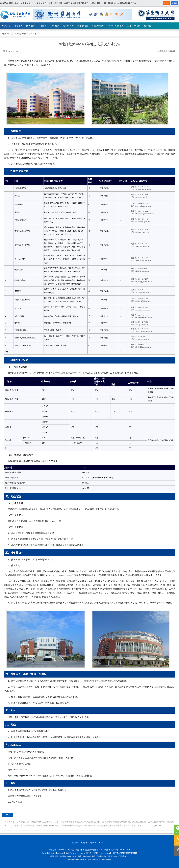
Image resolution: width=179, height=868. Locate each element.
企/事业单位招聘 (116, 26)
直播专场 (43, 26)
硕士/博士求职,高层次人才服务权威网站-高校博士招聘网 (89, 860)
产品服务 (84, 843)
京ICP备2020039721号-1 (121, 850)
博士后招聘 (83, 26)
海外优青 (31, 26)
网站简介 (102, 843)
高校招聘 (18, 26)
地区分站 (55, 26)
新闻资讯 (148, 26)
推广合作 (75, 843)
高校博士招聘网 (19, 34)
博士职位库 (68, 26)
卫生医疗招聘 (134, 26)
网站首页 (6, 26)
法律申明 (93, 843)
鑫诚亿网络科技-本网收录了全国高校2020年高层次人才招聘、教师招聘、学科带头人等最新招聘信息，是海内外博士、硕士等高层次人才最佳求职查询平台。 (69, 3)
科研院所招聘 (98, 26)
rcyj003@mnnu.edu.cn (62, 575)
